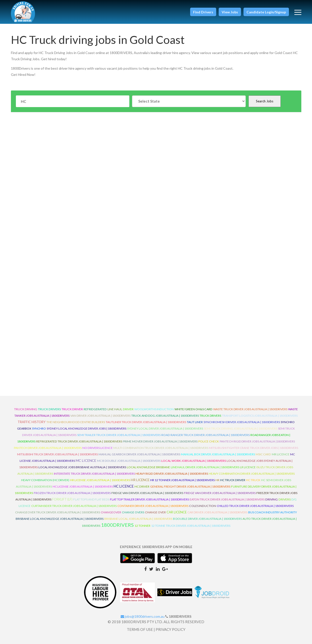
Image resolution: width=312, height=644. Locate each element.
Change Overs (133, 512)
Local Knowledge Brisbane (148, 467)
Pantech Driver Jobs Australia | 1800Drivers (48, 448)
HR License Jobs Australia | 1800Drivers (100, 480)
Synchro (39, 428)
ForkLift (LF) (62, 499)
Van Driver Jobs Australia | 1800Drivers (100, 416)
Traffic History (32, 422)
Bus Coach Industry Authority (273, 512)
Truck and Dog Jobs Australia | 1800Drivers (165, 416)
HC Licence (124, 486)
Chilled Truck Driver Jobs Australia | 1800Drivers (255, 506)
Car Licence (177, 512)
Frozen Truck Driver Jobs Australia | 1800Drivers (72, 493)
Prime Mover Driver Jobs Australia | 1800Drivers (160, 441)
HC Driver (142, 486)
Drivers (285, 499)
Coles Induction (203, 506)
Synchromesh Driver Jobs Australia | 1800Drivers (242, 422)
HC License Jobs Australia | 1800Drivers (83, 486)
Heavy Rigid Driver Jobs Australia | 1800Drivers (172, 474)
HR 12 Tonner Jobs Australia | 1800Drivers (182, 480)
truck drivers (49, 409)
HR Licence (140, 480)
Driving (272, 499)
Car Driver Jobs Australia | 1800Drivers (217, 512)
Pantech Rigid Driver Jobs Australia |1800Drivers (257, 441)
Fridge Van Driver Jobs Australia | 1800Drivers (147, 493)
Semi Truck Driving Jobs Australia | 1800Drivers (241, 428)
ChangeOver (111, 512)
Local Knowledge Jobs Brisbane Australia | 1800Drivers (82, 467)
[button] (203, 12)
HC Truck (253, 480)
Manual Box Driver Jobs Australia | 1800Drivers (218, 454)
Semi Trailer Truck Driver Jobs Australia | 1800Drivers (119, 435)
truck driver (72, 409)
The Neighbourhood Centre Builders (76, 422)
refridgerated (95, 409)
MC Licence (86, 460)
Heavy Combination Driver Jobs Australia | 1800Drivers (252, 474)
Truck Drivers (210, 416)
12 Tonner (142, 526)
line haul (115, 409)
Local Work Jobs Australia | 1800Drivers (194, 461)
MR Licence (281, 454)
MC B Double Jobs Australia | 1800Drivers (129, 461)
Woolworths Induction (154, 409)
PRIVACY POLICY (171, 629)
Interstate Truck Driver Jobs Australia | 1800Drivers (94, 474)
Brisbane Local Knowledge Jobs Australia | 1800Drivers (60, 519)
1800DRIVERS (117, 525)
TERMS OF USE (140, 629)
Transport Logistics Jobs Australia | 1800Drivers (260, 416)
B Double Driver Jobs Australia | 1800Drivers (207, 519)
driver (128, 409)
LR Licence (248, 467)
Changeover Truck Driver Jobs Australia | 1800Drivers (58, 512)
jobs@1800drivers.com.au (143, 616)
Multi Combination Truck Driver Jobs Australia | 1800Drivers (161, 448)
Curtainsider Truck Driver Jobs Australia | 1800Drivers (74, 506)
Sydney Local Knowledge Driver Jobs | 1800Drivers (87, 428)
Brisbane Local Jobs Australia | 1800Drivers (138, 519)
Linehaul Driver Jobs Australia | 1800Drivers (205, 467)
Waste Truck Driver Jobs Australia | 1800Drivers (250, 409)
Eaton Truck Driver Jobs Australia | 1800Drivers (227, 499)
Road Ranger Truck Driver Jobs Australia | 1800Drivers (206, 435)
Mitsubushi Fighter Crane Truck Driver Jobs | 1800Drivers (254, 448)
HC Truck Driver (233, 480)
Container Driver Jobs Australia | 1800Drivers (153, 506)
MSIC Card (263, 454)
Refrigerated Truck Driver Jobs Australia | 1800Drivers (79, 441)
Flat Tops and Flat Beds (91, 499)
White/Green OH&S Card (193, 409)
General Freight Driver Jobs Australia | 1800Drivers (190, 486)
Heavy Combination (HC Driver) (45, 480)
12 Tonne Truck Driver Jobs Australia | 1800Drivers (191, 526)
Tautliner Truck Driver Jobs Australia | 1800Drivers (146, 422)
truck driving (26, 409)
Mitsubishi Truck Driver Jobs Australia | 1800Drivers (57, 454)
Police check (209, 441)
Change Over (155, 512)
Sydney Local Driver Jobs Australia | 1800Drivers (165, 428)
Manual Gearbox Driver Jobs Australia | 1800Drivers (139, 454)
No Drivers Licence (98, 448)
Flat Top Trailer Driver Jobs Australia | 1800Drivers (149, 499)
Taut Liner (195, 422)
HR (217, 480)
